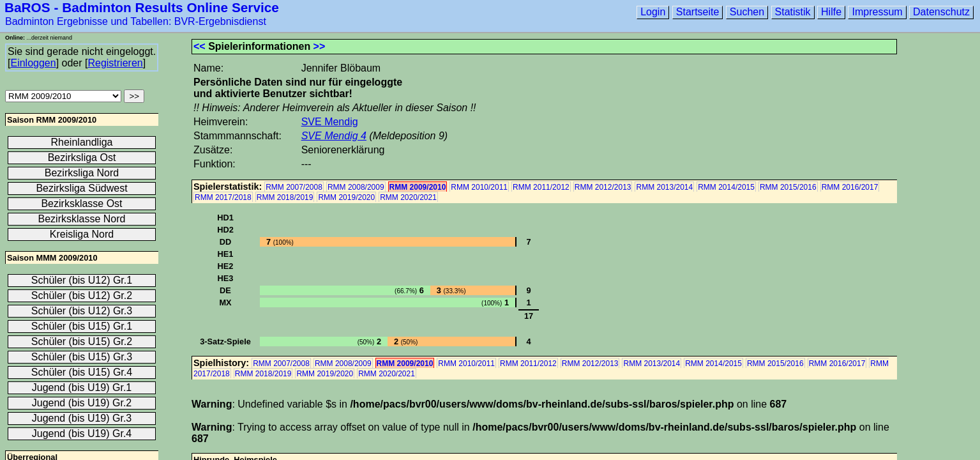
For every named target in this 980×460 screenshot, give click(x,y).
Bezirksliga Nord (82, 173)
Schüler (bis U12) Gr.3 (82, 311)
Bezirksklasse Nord (82, 219)
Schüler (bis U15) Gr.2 (82, 341)
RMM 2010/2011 (479, 187)
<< (200, 46)
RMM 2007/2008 (294, 187)
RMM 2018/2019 (285, 197)
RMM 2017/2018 (223, 197)
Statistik (793, 12)
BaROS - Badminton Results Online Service (142, 7)
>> (320, 46)
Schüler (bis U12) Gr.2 (82, 295)
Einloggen (33, 63)
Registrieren (115, 63)
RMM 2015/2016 (788, 187)
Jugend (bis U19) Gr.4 (82, 433)
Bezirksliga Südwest (81, 188)
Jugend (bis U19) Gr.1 (82, 387)
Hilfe (831, 12)
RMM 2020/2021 (408, 197)
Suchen (747, 12)
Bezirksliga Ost (82, 157)
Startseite (698, 12)
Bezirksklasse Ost (81, 203)
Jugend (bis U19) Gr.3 (82, 418)
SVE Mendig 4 (334, 136)
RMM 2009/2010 (418, 187)
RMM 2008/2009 (356, 187)
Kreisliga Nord (82, 234)
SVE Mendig (330, 122)
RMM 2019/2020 (346, 197)
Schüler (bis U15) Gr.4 (82, 372)
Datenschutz (941, 12)
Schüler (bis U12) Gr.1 (82, 280)
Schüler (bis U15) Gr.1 (82, 326)
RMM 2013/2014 (664, 187)
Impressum (877, 12)
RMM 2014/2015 (726, 187)
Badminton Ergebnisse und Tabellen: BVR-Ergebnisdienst (136, 21)
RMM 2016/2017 (850, 187)
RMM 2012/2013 (603, 187)
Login (653, 12)
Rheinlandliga (82, 142)
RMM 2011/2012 (541, 187)
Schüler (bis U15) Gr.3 (82, 357)
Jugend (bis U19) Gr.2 (82, 403)
